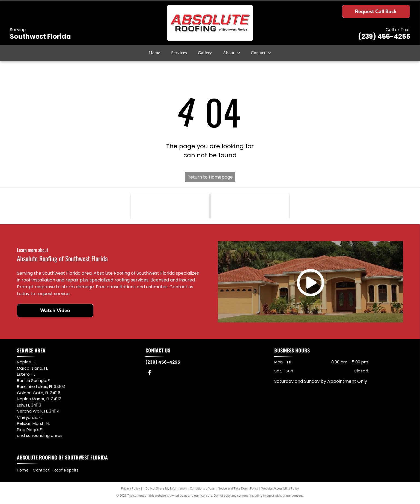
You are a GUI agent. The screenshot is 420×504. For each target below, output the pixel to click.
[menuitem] (155, 53)
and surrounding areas (40, 438)
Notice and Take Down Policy (238, 490)
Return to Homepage (210, 177)
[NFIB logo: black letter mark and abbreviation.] (170, 207)
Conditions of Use (202, 490)
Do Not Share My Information (166, 490)
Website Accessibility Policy (280, 490)
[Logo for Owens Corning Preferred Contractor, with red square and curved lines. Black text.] (250, 207)
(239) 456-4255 (384, 36)
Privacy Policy (131, 490)
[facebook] (150, 376)
